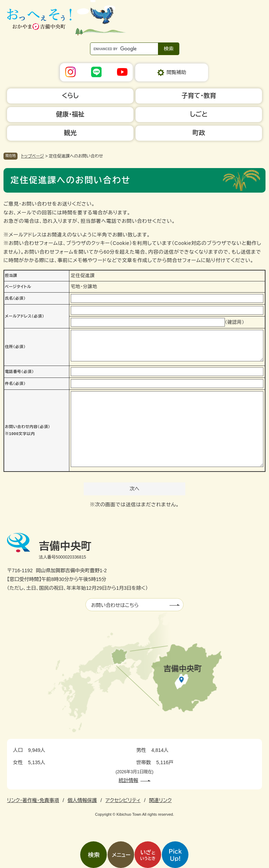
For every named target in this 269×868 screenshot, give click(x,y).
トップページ (33, 156)
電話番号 (19, 372)
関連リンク (160, 800)
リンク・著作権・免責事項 (33, 800)
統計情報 (129, 780)
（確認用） (235, 322)
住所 (15, 347)
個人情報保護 (82, 800)
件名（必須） (15, 383)
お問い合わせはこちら (115, 605)
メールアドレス (25, 316)
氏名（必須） (15, 298)
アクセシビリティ (123, 800)
